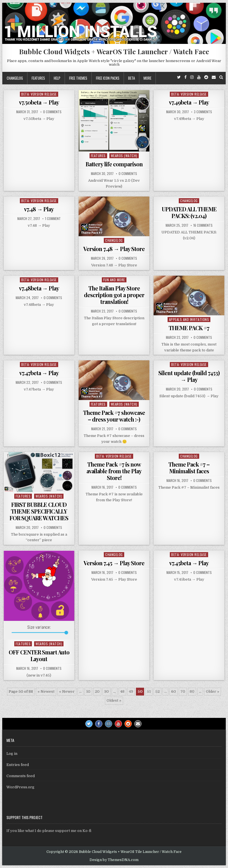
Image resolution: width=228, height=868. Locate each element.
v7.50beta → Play (39, 102)
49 (131, 691)
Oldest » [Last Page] (114, 700)
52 (158, 691)
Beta (131, 78)
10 (88, 691)
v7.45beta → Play (189, 563)
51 (149, 691)
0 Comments (52, 112)
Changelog (15, 78)
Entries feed (18, 765)
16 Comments (203, 225)
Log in (12, 754)
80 (192, 691)
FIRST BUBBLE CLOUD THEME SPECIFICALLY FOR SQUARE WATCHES (39, 511)
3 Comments (203, 112)
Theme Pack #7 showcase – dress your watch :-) (114, 416)
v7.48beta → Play (39, 288)
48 (122, 691)
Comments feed (21, 776)
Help (57, 78)
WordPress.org (20, 787)
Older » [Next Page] (213, 691)
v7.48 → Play (39, 209)
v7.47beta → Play (39, 373)
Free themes (78, 78)
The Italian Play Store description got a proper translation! (114, 295)
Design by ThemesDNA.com (114, 860)
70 (183, 691)
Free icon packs (108, 78)
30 (106, 691)
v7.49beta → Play (189, 102)
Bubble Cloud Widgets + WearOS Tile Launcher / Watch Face (114, 51)
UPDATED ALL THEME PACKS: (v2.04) (189, 212)
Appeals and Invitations (189, 319)
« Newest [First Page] (46, 691)
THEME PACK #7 (189, 328)
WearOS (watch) (124, 156)
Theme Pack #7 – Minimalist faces (189, 468)
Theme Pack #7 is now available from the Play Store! (114, 471)
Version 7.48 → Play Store (114, 249)
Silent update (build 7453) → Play (189, 376)
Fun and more (114, 280)
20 (97, 691)
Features (38, 78)
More (147, 78)
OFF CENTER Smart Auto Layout (39, 655)
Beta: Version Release (39, 94)
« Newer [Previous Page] (67, 691)
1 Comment (53, 219)
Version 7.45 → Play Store (114, 563)
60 (174, 691)
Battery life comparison (114, 164)
